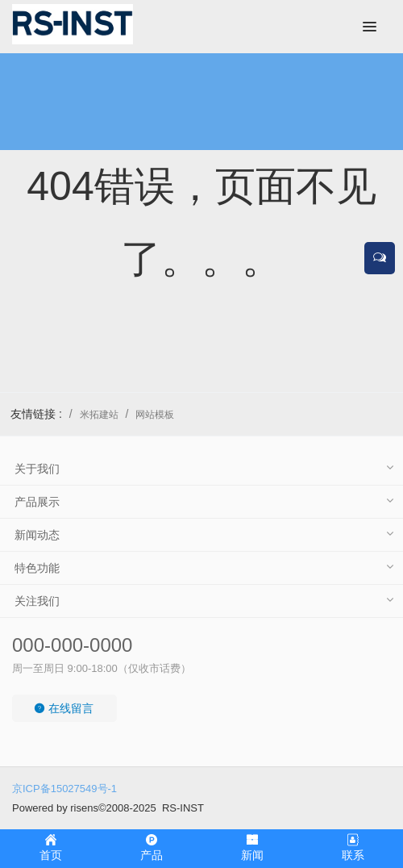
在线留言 (64, 708)
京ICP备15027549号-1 (64, 789)
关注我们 (37, 601)
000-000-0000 (72, 645)
